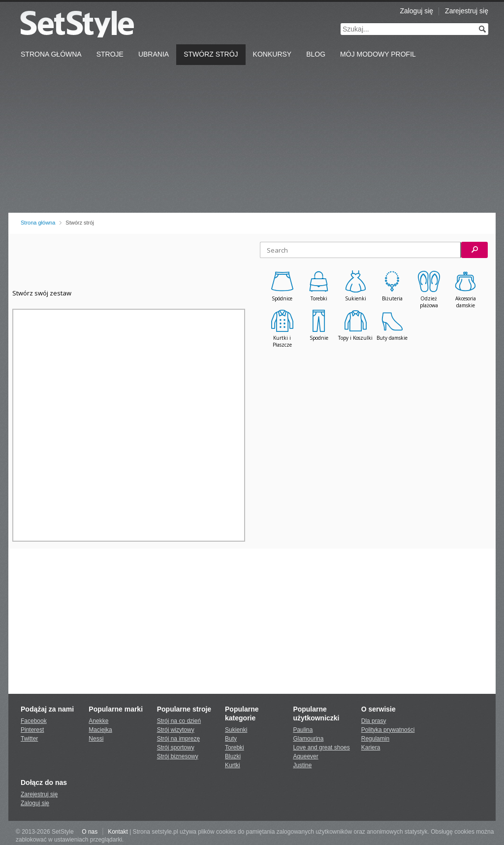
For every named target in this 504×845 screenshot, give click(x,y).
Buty (231, 739)
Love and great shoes (321, 747)
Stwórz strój (211, 54)
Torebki (235, 747)
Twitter (29, 739)
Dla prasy (374, 721)
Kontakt (118, 832)
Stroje (110, 54)
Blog (316, 54)
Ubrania (154, 54)
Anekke (98, 721)
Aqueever (305, 756)
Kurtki (233, 765)
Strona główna (38, 223)
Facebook (34, 721)
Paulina (303, 730)
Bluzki (233, 756)
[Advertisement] (252, 139)
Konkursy (272, 54)
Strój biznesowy (178, 756)
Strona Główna (51, 54)
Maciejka (100, 730)
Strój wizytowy (176, 730)
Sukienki (236, 730)
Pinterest (32, 730)
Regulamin (375, 739)
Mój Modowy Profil (378, 54)
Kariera (371, 747)
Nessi (96, 739)
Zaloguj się (416, 11)
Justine (302, 765)
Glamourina (308, 739)
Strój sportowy (176, 747)
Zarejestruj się (467, 11)
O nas (90, 832)
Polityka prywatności (388, 730)
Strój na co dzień (179, 721)
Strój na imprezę (178, 739)
